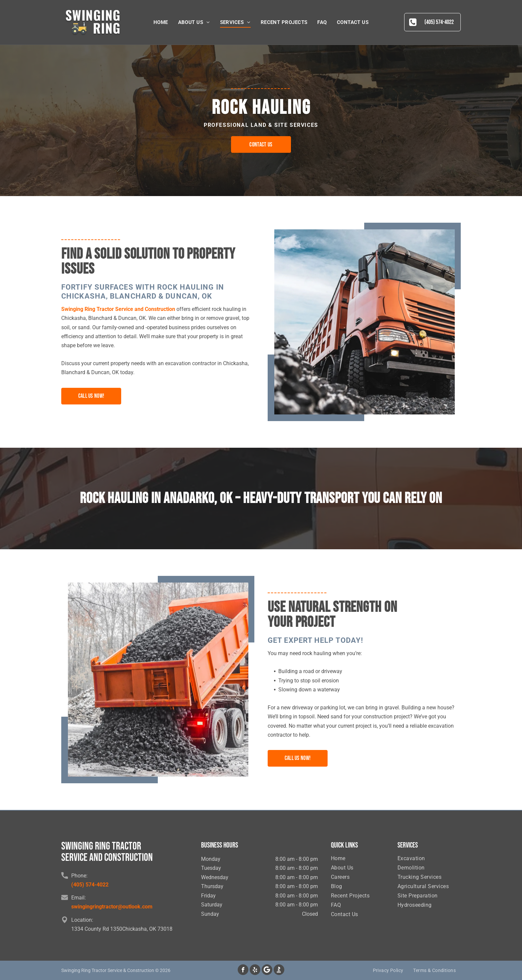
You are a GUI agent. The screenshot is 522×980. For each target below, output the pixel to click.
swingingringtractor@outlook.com (112, 907)
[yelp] (255, 971)
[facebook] (243, 971)
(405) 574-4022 (90, 885)
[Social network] (279, 971)
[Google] (267, 971)
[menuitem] (161, 22)
